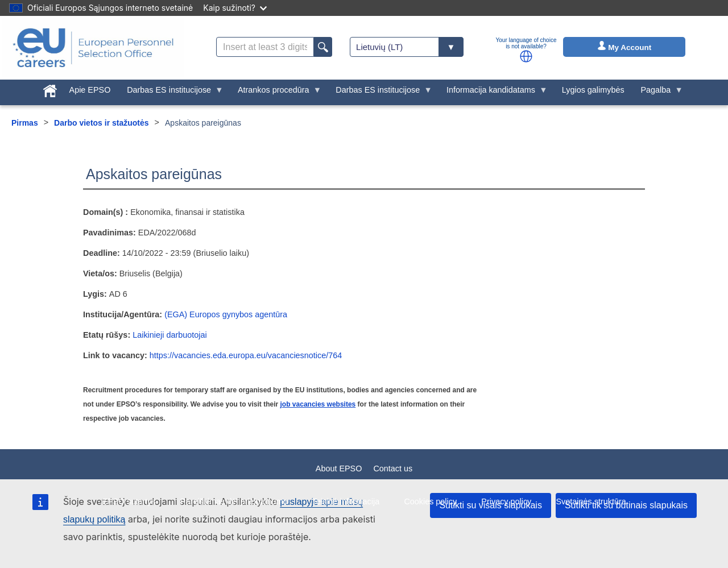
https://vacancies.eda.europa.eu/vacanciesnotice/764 (246, 355)
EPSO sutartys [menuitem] (129, 501)
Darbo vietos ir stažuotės (102, 123)
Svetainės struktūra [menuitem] (591, 501)
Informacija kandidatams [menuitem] (493, 93)
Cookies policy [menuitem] (430, 501)
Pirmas (25, 123)
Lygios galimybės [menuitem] (593, 90)
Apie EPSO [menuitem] (90, 90)
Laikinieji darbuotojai (169, 335)
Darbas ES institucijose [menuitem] (171, 93)
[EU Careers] (93, 48)
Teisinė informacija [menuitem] (346, 501)
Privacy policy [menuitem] (506, 501)
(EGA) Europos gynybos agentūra (226, 314)
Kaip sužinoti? (235, 8)
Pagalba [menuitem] (658, 93)
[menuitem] (50, 89)
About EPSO (339, 469)
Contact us (393, 469)
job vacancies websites (318, 404)
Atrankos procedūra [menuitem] (275, 93)
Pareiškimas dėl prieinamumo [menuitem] (234, 501)
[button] (526, 56)
